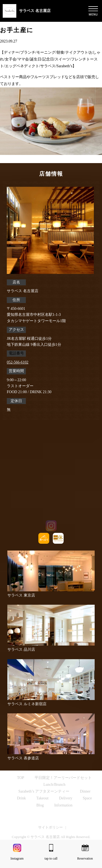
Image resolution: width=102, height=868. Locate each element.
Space (87, 798)
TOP (21, 778)
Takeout (42, 798)
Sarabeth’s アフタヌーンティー (44, 791)
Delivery (66, 798)
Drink (21, 798)
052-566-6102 (18, 362)
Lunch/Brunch (55, 785)
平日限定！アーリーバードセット (63, 778)
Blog (40, 805)
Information (63, 805)
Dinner (85, 791)
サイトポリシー (50, 827)
